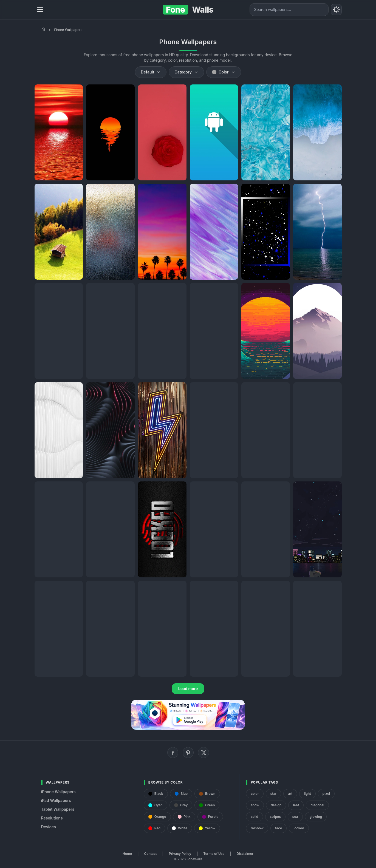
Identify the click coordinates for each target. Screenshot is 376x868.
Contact (151, 854)
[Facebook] (173, 753)
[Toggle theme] (336, 10)
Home (127, 854)
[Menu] (40, 10)
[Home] (43, 29)
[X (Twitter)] (203, 753)
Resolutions (52, 818)
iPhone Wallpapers (58, 792)
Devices (49, 827)
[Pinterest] (188, 753)
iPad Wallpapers (56, 800)
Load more (188, 689)
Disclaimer (245, 854)
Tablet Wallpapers (58, 809)
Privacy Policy (180, 854)
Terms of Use (214, 854)
